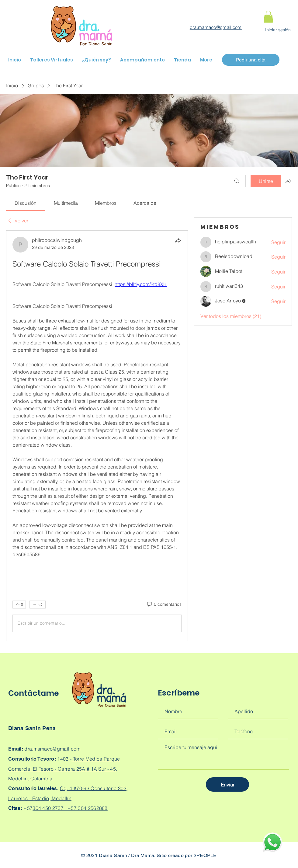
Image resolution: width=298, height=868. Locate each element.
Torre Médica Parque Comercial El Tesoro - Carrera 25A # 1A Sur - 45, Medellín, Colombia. (64, 769)
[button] (268, 17)
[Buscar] (237, 181)
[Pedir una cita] (251, 60)
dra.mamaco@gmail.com (216, 27)
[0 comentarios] (164, 605)
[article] (97, 436)
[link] (26, 203)
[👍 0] (19, 605)
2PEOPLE (205, 855)
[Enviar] (227, 784)
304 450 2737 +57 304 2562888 (70, 808)
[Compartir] (178, 240)
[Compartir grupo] (288, 181)
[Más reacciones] (38, 605)
